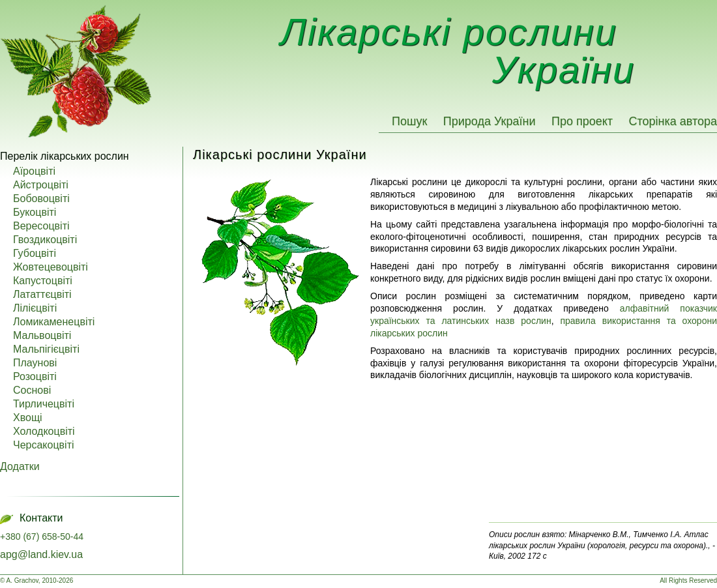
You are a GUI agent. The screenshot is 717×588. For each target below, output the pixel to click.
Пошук (409, 121)
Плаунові (35, 363)
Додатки (20, 466)
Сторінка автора (673, 121)
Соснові (32, 390)
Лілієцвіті (35, 308)
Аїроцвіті (34, 171)
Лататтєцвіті (42, 295)
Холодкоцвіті (44, 432)
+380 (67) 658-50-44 (42, 537)
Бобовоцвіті (41, 199)
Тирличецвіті (44, 404)
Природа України (490, 121)
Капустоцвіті (43, 281)
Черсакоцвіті (44, 445)
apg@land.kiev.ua (41, 554)
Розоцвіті (35, 377)
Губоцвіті (35, 254)
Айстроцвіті (41, 185)
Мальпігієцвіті (46, 349)
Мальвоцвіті (42, 336)
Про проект (582, 121)
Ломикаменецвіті (54, 322)
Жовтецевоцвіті (51, 267)
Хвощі (28, 418)
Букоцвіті (35, 213)
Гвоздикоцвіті (45, 240)
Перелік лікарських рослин (65, 156)
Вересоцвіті (41, 226)
